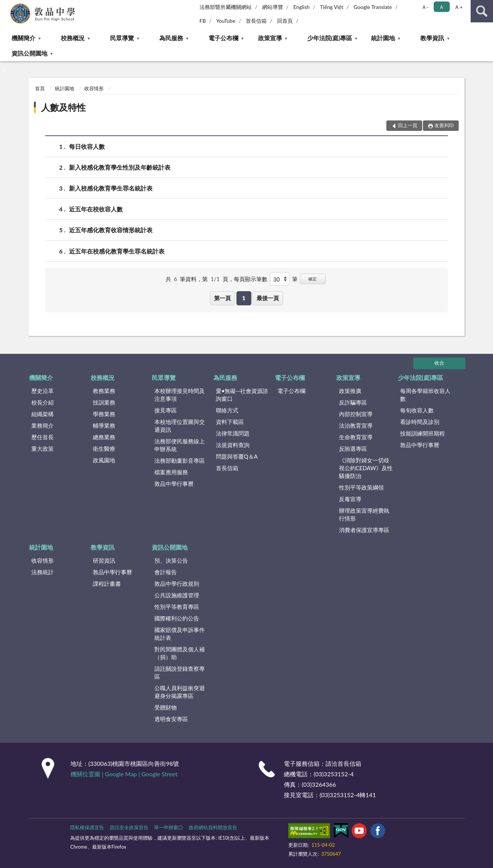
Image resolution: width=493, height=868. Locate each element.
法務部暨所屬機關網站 (226, 7)
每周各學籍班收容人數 (425, 395)
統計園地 (383, 38)
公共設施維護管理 (177, 595)
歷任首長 (43, 437)
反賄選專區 (353, 449)
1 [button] (244, 298)
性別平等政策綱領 (361, 487)
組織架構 (43, 414)
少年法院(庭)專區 (330, 38)
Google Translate (373, 7)
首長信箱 (256, 21)
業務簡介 (43, 425)
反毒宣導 (350, 499)
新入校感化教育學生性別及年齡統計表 (120, 167)
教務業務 (104, 391)
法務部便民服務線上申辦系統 (180, 445)
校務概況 (73, 38)
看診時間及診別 (420, 422)
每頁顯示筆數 (251, 279)
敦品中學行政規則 (177, 584)
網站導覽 (273, 7)
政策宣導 (270, 38)
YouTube (226, 21)
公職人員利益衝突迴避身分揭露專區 (180, 692)
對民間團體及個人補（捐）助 (180, 653)
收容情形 (94, 88)
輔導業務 (104, 425)
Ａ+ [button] (458, 7)
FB (203, 21)
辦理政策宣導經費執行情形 (364, 514)
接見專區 (166, 410)
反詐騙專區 (353, 402)
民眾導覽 (122, 38)
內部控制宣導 (356, 414)
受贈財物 (166, 707)
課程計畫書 (107, 584)
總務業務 (104, 437)
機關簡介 (23, 38)
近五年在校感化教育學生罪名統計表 (117, 251)
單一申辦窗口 (169, 827)
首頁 (40, 88)
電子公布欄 (223, 38)
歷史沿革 (43, 391)
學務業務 (104, 414)
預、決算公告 (171, 560)
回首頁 (285, 21)
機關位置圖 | (88, 774)
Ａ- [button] (425, 7)
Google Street (159, 774)
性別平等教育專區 (177, 607)
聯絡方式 (227, 410)
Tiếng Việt (332, 7)
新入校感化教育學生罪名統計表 (111, 188)
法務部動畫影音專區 (180, 460)
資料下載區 (230, 422)
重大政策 (43, 449)
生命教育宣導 (356, 437)
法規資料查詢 (233, 445)
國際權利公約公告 (177, 618)
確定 (313, 279)
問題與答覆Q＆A (237, 456)
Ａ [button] (442, 7)
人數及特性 (63, 107)
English (301, 7)
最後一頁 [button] (268, 298)
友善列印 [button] (444, 125)
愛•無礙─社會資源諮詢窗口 (242, 395)
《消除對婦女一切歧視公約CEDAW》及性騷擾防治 (366, 468)
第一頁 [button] (222, 298)
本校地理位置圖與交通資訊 (180, 426)
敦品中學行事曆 (174, 484)
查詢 (482, 11)
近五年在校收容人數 (96, 209)
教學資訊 (432, 38)
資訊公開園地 (29, 53)
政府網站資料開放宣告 (213, 827)
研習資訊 (104, 560)
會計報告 (166, 572)
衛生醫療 (104, 449)
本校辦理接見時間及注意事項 (180, 395)
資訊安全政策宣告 (129, 827)
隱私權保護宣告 (87, 827)
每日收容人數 (87, 146)
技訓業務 (104, 402)
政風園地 (104, 460)
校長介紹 (43, 402)
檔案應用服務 (171, 472)
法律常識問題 (233, 433)
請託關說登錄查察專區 (180, 672)
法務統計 (43, 572)
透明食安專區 (171, 719)
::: (6, 6)
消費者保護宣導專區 (364, 530)
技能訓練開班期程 (423, 433)
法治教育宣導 (356, 425)
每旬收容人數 (417, 410)
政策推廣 (350, 391)
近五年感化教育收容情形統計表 (111, 230)
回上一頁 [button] (408, 125)
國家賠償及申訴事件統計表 (180, 634)
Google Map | (123, 774)
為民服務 (171, 38)
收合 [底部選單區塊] (439, 363)
